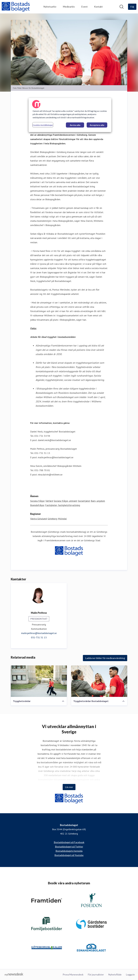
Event (84, 7)
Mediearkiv (69, 7)
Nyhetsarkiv (50, 7)
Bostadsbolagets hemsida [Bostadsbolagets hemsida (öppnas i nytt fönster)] (69, 851)
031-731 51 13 (39, 637)
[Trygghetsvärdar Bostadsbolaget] (99, 681)
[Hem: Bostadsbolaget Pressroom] (16, 7)
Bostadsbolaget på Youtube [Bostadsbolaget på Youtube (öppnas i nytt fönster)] (69, 855)
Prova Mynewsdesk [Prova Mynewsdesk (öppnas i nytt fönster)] (73, 974)
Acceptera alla (97, 125)
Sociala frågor (37, 501)
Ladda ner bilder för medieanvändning (105, 658)
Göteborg (52, 519)
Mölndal (62, 519)
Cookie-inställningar (43, 125)
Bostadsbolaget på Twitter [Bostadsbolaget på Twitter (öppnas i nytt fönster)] (69, 847)
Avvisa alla (75, 125)
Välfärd (49, 501)
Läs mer (69, 787)
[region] (70, 115)
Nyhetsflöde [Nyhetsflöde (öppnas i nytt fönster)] (115, 974)
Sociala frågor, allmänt (65, 501)
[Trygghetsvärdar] (39, 681)
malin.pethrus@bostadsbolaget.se (39, 633)
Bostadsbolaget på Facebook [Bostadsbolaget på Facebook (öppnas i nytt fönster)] (69, 842)
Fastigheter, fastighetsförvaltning (63, 505)
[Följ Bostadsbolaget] (132, 7)
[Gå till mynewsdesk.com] (14, 975)
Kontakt (98, 7)
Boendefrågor (37, 505)
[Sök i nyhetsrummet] (122, 7)
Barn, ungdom (98, 501)
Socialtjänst (84, 501)
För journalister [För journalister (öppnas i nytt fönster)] (96, 974)
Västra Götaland (39, 519)
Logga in (130, 974)
